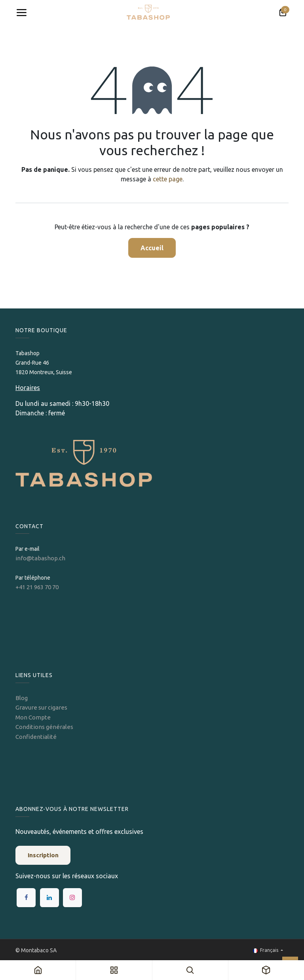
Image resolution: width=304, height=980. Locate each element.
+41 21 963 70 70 (37, 587)
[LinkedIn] (49, 898)
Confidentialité (36, 737)
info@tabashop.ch (41, 558)
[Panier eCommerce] (283, 13)
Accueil (152, 248)
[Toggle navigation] (21, 13)
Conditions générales (44, 727)
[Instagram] (72, 898)
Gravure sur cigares (41, 707)
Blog (22, 698)
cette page (168, 179)
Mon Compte (33, 717)
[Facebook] (26, 898)
